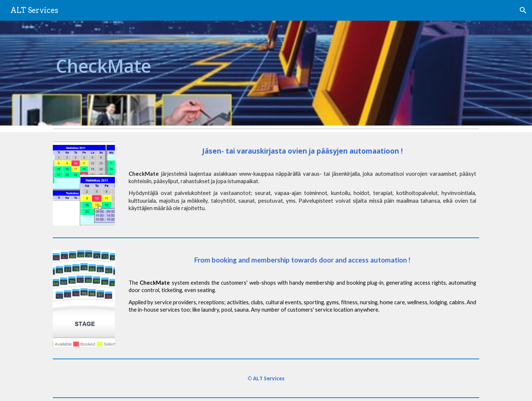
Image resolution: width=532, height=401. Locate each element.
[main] (157, 73)
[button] (523, 10)
